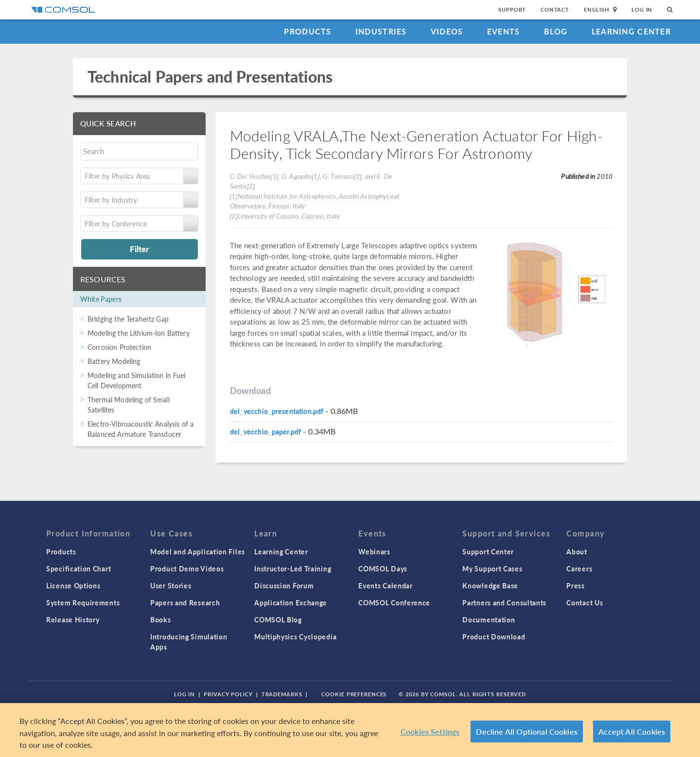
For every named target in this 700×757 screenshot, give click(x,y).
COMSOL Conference (394, 602)
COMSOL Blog (278, 619)
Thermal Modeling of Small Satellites (129, 404)
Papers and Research (185, 602)
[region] (350, 730)
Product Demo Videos (187, 568)
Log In (642, 9)
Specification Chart (79, 568)
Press (576, 585)
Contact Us (585, 602)
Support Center (488, 551)
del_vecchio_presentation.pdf (277, 411)
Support (512, 9)
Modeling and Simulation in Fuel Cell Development (137, 380)
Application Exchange (291, 602)
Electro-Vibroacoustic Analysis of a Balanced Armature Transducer (140, 429)
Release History (73, 619)
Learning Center (631, 31)
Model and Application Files (198, 551)
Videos (447, 31)
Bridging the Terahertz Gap (128, 319)
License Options (73, 585)
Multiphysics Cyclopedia (295, 637)
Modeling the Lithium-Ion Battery (139, 333)
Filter (139, 249)
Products (307, 31)
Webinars (374, 551)
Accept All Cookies (632, 731)
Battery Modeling (114, 361)
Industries (381, 31)
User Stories (171, 585)
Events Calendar (385, 585)
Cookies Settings (430, 731)
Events (504, 31)
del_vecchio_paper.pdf (266, 431)
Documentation (489, 619)
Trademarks (282, 694)
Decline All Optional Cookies (527, 731)
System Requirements (83, 602)
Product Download (494, 637)
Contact (555, 9)
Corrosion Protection (119, 347)
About (577, 551)
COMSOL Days (383, 568)
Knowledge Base (490, 585)
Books (161, 619)
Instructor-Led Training (293, 568)
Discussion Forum (284, 585)
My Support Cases (492, 568)
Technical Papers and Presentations (210, 77)
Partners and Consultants (504, 602)
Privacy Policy (228, 694)
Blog (556, 31)
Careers (579, 568)
